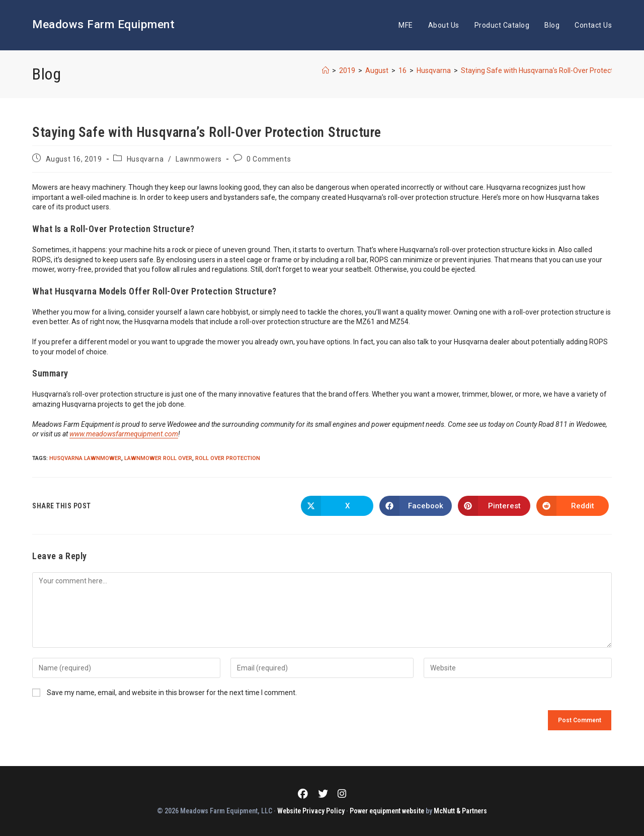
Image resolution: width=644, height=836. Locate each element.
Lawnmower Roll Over (158, 458)
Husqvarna (145, 159)
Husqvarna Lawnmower (85, 458)
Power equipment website (387, 810)
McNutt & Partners (460, 810)
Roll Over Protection (228, 458)
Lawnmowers (199, 159)
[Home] (326, 70)
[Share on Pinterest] (494, 506)
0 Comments (269, 159)
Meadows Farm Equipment (117, 25)
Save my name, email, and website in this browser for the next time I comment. (172, 693)
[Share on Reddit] (573, 506)
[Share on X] (337, 506)
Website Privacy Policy (311, 810)
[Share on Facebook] (416, 506)
